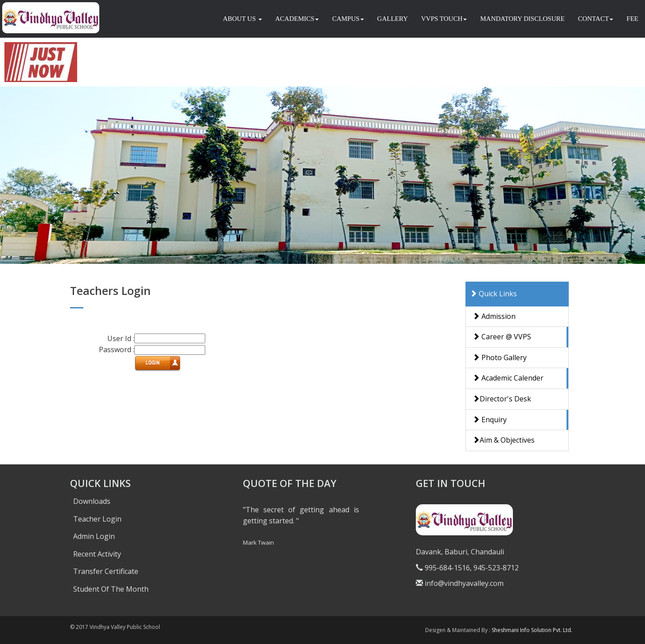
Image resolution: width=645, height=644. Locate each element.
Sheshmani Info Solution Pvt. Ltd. (532, 630)
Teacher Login (97, 519)
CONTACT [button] (596, 19)
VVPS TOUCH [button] (444, 19)
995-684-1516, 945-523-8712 (467, 568)
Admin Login (94, 536)
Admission (494, 316)
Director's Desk (502, 399)
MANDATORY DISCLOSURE (522, 19)
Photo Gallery (500, 357)
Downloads (92, 501)
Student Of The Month (111, 589)
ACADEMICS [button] (297, 19)
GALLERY (393, 19)
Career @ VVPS (502, 337)
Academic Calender (508, 378)
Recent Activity (97, 554)
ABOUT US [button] (242, 19)
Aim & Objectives (504, 440)
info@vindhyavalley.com (460, 583)
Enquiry (490, 420)
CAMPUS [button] (348, 19)
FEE (632, 19)
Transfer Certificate (106, 571)
